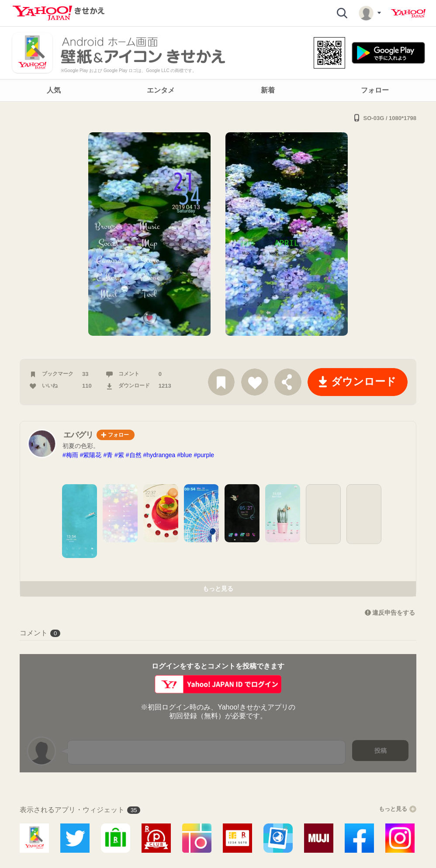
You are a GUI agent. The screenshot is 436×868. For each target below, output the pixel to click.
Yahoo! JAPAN (408, 14)
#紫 (119, 455)
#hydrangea (159, 455)
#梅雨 (70, 455)
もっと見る (218, 589)
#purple (204, 455)
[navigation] (218, 90)
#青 (108, 455)
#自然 (134, 455)
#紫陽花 (91, 455)
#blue (184, 455)
